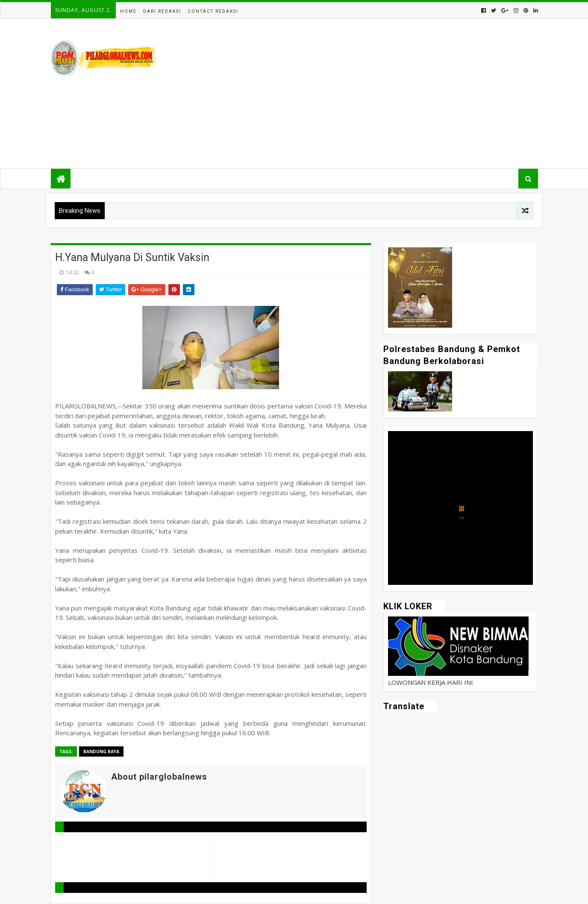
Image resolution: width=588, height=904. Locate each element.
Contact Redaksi (213, 11)
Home (128, 11)
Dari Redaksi (162, 11)
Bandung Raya (101, 751)
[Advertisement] (382, 94)
